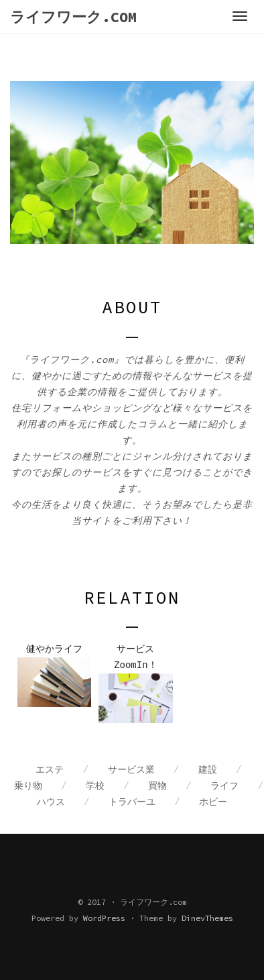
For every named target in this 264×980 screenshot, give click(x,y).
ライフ (224, 786)
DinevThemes (207, 918)
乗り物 (28, 786)
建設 (208, 770)
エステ (50, 770)
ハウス (51, 802)
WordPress (104, 918)
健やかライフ (54, 649)
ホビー (213, 802)
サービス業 (131, 770)
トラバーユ (132, 802)
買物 (157, 786)
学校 (95, 786)
